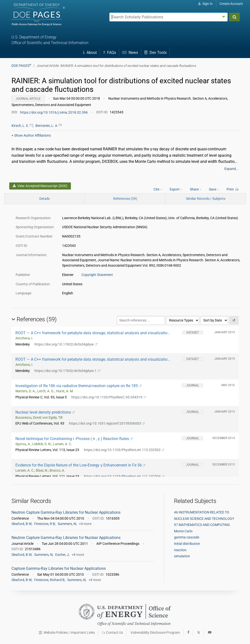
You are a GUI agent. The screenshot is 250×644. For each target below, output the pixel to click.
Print (233, 189)
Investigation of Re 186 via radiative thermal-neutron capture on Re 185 (79, 386)
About (90, 53)
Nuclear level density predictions (45, 412)
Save (214, 189)
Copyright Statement (97, 275)
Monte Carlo (183, 531)
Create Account (231, 4)
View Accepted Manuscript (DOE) (40, 186)
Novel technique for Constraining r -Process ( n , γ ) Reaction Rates (74, 439)
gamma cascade (187, 537)
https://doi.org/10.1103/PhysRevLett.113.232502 (124, 450)
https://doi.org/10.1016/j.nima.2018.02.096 (54, 112)
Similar (206, 199)
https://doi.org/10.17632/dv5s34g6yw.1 (67, 371)
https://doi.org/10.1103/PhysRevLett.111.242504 (124, 476)
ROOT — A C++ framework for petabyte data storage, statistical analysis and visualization (92, 333)
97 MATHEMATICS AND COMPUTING (202, 525)
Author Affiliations (31, 135)
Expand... (232, 169)
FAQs (109, 53)
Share (196, 189)
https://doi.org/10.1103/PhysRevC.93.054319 (109, 397)
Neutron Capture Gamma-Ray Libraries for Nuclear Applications (66, 512)
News (130, 53)
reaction (180, 550)
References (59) (125, 199)
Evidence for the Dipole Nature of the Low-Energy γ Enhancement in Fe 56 (81, 465)
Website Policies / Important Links (67, 632)
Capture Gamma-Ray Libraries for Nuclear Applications (59, 568)
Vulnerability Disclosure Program (155, 632)
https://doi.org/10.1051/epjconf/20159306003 (107, 423)
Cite (158, 189)
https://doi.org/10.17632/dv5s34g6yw (66, 344)
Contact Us (112, 632)
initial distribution (187, 544)
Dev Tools (155, 53)
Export (176, 189)
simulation (182, 556)
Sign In (205, 4)
